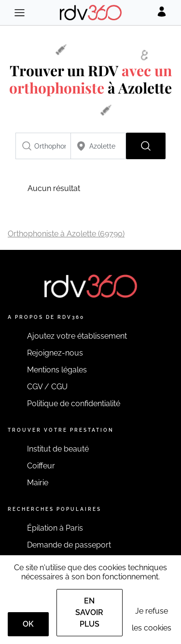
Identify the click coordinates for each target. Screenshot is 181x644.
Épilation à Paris (55, 528)
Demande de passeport (69, 545)
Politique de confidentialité (74, 404)
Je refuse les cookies (152, 619)
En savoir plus (89, 612)
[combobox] (43, 146)
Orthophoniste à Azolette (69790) (66, 234)
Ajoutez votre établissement (77, 336)
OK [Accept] (28, 624)
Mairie (38, 483)
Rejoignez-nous (55, 353)
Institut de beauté (58, 449)
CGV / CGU (47, 387)
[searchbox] (43, 146)
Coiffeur (41, 466)
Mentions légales (57, 370)
